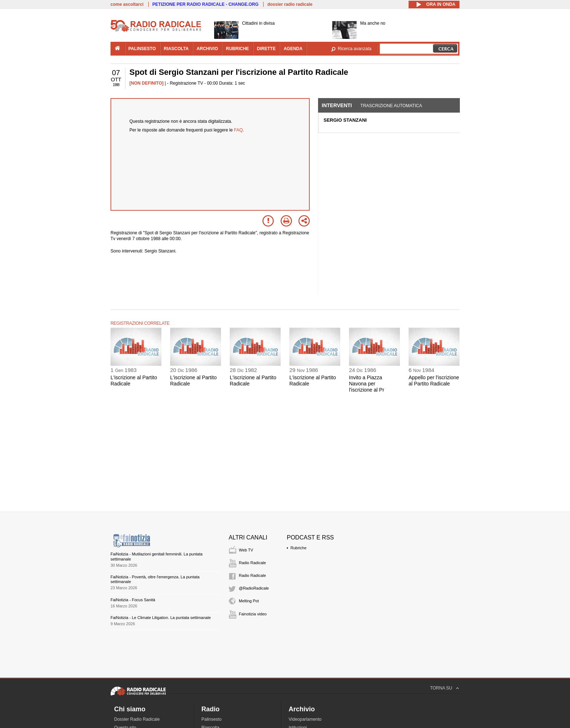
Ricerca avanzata (355, 49)
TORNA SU (441, 688)
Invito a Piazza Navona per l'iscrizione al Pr (367, 384)
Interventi (337, 105)
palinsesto (142, 49)
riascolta (176, 49)
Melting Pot (249, 601)
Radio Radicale (252, 563)
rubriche (237, 49)
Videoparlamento (305, 719)
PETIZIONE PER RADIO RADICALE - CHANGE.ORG (205, 4)
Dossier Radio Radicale (137, 719)
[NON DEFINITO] (146, 83)
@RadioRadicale (254, 588)
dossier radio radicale (290, 4)
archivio (207, 49)
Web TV (246, 550)
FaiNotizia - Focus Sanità (133, 600)
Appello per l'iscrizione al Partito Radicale (434, 381)
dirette (266, 49)
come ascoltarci (127, 4)
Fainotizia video (253, 614)
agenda (293, 49)
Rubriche (298, 548)
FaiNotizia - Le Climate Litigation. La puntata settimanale (161, 618)
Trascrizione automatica (391, 106)
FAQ (238, 130)
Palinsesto (211, 719)
